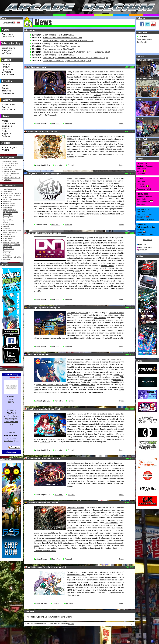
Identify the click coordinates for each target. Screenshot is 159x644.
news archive (66, 617)
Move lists (6, 72)
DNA (101, 238)
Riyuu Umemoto (117, 582)
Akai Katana (94, 585)
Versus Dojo (118, 380)
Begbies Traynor (90, 90)
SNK (97, 315)
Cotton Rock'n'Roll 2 (9, 210)
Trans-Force (87, 253)
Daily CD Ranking (11, 375)
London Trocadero (116, 72)
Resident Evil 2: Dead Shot (12, 178)
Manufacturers (8, 123)
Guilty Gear (87, 154)
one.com (71, 624)
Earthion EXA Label (10, 165)
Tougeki (89, 206)
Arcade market (9, 110)
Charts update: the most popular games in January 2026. (67, 61)
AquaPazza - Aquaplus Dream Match (83, 414)
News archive (8, 37)
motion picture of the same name (99, 528)
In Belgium (7, 50)
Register (6, 107)
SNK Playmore (100, 318)
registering (120, 288)
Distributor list (8, 93)
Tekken (98, 375)
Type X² (110, 149)
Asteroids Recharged (10, 189)
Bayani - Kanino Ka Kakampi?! (12, 199)
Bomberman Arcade (9, 206)
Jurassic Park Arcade (10, 161)
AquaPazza (101, 419)
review (45, 551)
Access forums (9, 105)
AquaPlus (71, 419)
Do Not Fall (7, 176)
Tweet (121, 123)
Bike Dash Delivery (9, 204)
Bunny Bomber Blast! (10, 172)
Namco (85, 377)
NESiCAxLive (73, 139)
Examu (98, 416)
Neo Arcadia (98, 387)
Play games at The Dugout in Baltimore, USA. (68, 41)
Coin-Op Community (48, 115)
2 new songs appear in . (59, 55)
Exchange (6, 136)
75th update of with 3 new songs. (62, 46)
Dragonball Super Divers (11, 212)
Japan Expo (84, 181)
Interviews (6, 91)
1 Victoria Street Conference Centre (55, 283)
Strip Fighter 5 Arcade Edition (12, 257)
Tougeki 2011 (105, 178)
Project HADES (8, 239)
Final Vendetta (8, 214)
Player (116, 325)
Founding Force (8, 216)
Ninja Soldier (7, 234)
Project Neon (7, 241)
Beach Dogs (7, 201)
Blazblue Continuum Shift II (84, 385)
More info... (56, 123)
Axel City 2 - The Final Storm (12, 193)
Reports (5, 88)
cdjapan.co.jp (11, 452)
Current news (8, 34)
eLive (73, 186)
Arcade (5, 121)
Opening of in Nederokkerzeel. (60, 43)
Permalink (68, 123)
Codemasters (56, 276)
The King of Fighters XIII (78, 313)
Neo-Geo (113, 335)
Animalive (85, 263)
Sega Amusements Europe (53, 273)
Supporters (7, 134)
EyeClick (104, 258)
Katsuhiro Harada (75, 375)
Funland (87, 72)
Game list (6, 64)
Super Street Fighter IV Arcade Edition (107, 183)
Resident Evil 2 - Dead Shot (12, 245)
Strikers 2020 (7, 255)
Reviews (6, 67)
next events (148, 240)
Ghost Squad (39, 548)
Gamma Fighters (8, 220)
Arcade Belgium (9, 147)
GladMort (6, 222)
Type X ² (83, 139)
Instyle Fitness (107, 266)
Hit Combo (80, 216)
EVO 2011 (115, 206)
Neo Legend (109, 387)
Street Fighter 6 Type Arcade (13, 169)
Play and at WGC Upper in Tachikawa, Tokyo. (76, 58)
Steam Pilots (7, 251)
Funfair (5, 131)
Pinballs (5, 128)
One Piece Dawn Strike (11, 163)
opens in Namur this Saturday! (63, 38)
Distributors (7, 126)
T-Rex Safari (7, 259)
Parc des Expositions (91, 364)
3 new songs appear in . (59, 35)
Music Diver (8, 167)
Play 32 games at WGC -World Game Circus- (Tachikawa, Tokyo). (77, 52)
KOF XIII (108, 325)
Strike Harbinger (8, 253)
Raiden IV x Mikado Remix (11, 243)
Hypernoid (6, 226)
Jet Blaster (6, 228)
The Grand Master (9, 224)
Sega (100, 463)
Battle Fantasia (74, 136)
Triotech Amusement (104, 245)
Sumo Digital (71, 276)
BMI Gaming (107, 276)
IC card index (8, 74)
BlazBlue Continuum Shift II (111, 196)
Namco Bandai (106, 211)
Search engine (8, 48)
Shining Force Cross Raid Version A (82, 463)
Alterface (79, 250)
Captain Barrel (8, 208)
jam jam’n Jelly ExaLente (12, 174)
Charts (5, 86)
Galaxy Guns (7, 218)
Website (5, 150)
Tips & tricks (7, 69)
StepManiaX (8, 180)
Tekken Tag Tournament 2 (44, 214)
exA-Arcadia (7, 53)
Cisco (77, 271)
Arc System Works (101, 136)
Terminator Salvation (76, 508)
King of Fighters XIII (77, 338)
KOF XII (95, 320)
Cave (96, 572)
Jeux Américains (112, 523)
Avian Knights (7, 191)
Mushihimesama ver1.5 (77, 575)
